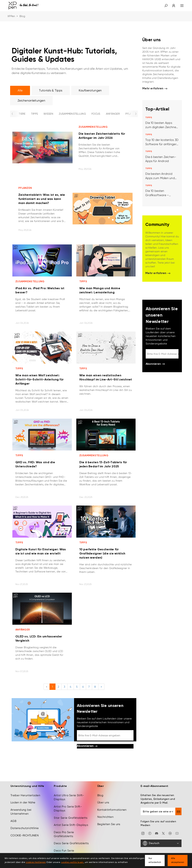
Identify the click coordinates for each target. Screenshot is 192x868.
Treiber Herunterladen (25, 795)
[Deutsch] (161, 843)
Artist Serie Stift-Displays (71, 825)
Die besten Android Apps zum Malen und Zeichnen (160, 176)
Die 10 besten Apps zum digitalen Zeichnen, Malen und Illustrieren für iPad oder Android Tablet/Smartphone (162, 125)
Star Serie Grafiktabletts (71, 818)
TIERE (22, 114)
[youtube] (177, 833)
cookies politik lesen (72, 862)
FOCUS (96, 114)
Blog (100, 795)
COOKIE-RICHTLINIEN (25, 835)
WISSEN (48, 114)
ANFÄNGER (113, 114)
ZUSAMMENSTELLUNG (72, 114)
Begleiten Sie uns (109, 824)
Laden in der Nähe (23, 802)
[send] (178, 811)
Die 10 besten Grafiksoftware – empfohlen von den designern (159, 193)
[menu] (180, 6)
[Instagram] (143, 833)
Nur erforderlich (155, 860)
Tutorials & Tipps (51, 90)
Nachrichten (105, 817)
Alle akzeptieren (178, 860)
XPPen (11, 16)
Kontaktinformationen (112, 810)
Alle (20, 90)
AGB (13, 821)
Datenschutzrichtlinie (25, 828)
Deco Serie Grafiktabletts (71, 843)
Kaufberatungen (90, 90)
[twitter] (163, 833)
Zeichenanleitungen (31, 100)
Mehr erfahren (155, 89)
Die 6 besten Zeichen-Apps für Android (161, 159)
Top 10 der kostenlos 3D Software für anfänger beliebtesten (162, 142)
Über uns (103, 802)
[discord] (157, 833)
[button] (166, 6)
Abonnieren (87, 746)
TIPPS (34, 114)
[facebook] (150, 833)
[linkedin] (170, 833)
